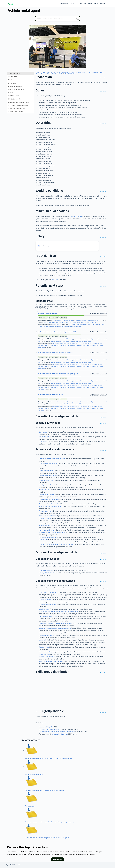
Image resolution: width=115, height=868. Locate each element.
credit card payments (50, 345)
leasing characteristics (75, 327)
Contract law (43, 442)
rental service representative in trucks (50, 395)
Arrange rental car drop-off (48, 516)
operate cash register (76, 343)
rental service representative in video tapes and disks (55, 353)
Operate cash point (45, 600)
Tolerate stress (44, 647)
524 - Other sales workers (96, 72)
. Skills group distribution (17, 109)
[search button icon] (78, 19)
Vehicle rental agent (71, 74)
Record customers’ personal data (50, 499)
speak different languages (90, 343)
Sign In (96, 4)
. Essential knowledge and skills (18, 102)
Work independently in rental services (51, 661)
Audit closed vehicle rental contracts (51, 506)
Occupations (51, 72)
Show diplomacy (44, 654)
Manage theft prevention (47, 657)
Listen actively (44, 640)
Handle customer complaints (48, 475)
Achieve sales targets (46, 525)
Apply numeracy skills (46, 480)
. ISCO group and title (15, 112)
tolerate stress (52, 327)
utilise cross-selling (62, 327)
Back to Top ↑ (103, 78)
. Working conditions (15, 86)
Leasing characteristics (47, 573)
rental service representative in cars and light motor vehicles (58, 332)
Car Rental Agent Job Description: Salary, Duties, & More (57, 732)
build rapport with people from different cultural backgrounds (75, 345)
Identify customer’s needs (47, 485)
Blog (74, 4)
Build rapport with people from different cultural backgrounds (59, 611)
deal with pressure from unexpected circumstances (84, 325)
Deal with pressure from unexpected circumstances (56, 623)
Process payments (45, 518)
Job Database (65, 4)
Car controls (43, 432)
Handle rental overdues (47, 494)
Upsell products (44, 609)
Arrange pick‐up (44, 490)
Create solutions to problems (48, 592)
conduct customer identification (52, 322)
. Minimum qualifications (16, 89)
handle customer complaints (82, 320)
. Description (12, 77)
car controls (56, 320)
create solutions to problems (61, 343)
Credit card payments (46, 570)
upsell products (57, 325)
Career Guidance (40, 72)
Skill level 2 (55, 280)
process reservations (90, 322)
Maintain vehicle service (47, 635)
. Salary (11, 93)
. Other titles (12, 83)
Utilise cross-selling (45, 652)
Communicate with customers (49, 464)
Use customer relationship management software (55, 628)
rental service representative (47, 313)
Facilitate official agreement (48, 616)
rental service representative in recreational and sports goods (58, 374)
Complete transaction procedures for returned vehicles (57, 544)
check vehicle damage (67, 320)
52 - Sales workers (81, 72)
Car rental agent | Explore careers (50, 729)
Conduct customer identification (49, 504)
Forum (90, 4)
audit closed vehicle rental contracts (73, 322)
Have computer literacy (47, 530)
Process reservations (46, 511)
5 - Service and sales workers (65, 72)
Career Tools (82, 4)
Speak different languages (48, 604)
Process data (43, 540)
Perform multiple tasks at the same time (52, 459)
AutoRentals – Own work (60, 734)
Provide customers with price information (52, 532)
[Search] (109, 4)
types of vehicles (96, 320)
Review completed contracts (48, 537)
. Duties (11, 80)
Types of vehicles (45, 437)
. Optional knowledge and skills (19, 105)
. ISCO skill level (13, 96)
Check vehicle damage (46, 471)
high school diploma (75, 216)
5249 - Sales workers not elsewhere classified (49, 74)
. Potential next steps (15, 99)
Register (102, 4)
